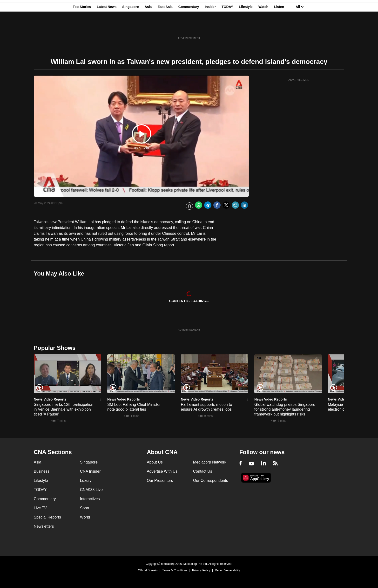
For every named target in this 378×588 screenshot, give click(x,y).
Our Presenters (160, 481)
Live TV (40, 508)
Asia (148, 27)
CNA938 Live (91, 490)
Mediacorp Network (210, 462)
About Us (155, 462)
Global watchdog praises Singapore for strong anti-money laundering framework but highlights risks (285, 409)
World (85, 517)
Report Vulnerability (227, 570)
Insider (210, 27)
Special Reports (47, 517)
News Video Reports (50, 399)
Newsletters (44, 526)
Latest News (107, 27)
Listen (279, 27)
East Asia (165, 27)
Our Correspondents (211, 481)
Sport (85, 508)
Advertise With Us (162, 471)
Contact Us (203, 471)
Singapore (130, 27)
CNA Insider (90, 471)
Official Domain (148, 570)
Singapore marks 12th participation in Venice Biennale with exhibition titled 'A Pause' (64, 409)
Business (42, 471)
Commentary (189, 27)
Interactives (90, 499)
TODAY (227, 27)
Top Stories (82, 27)
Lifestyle (246, 27)
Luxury (86, 481)
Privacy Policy (201, 570)
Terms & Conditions (175, 570)
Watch (263, 27)
